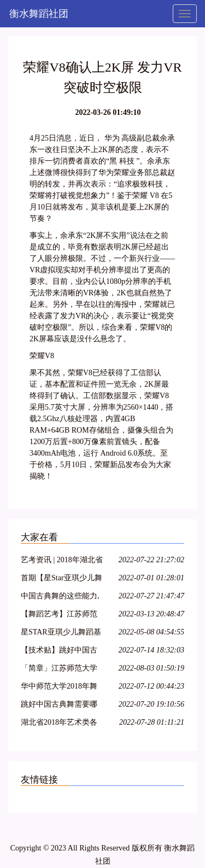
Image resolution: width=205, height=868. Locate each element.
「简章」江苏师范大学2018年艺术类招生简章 (59, 670)
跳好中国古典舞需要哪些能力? (59, 706)
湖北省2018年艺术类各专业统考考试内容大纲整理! (59, 724)
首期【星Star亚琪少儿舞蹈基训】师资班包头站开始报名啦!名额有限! (61, 579)
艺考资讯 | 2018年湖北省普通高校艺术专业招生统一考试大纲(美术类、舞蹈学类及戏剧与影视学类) (62, 561)
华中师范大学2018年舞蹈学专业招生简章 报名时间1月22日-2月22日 (60, 688)
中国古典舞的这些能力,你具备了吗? (60, 598)
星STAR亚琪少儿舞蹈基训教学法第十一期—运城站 (61, 634)
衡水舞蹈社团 (39, 14)
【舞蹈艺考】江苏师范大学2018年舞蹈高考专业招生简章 (59, 616)
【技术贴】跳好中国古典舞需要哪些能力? (59, 652)
